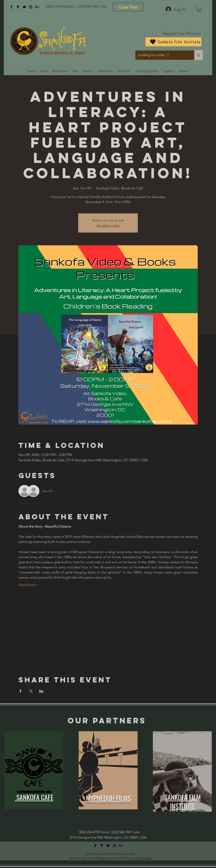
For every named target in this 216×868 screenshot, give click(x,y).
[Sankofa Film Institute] (173, 42)
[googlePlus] (37, 7)
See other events (108, 226)
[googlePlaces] (18, 7)
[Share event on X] (31, 691)
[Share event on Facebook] (21, 691)
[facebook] (11, 7)
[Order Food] (128, 7)
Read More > (28, 585)
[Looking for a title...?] (162, 55)
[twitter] (24, 7)
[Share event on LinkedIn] (41, 691)
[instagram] (31, 7)
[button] (199, 9)
